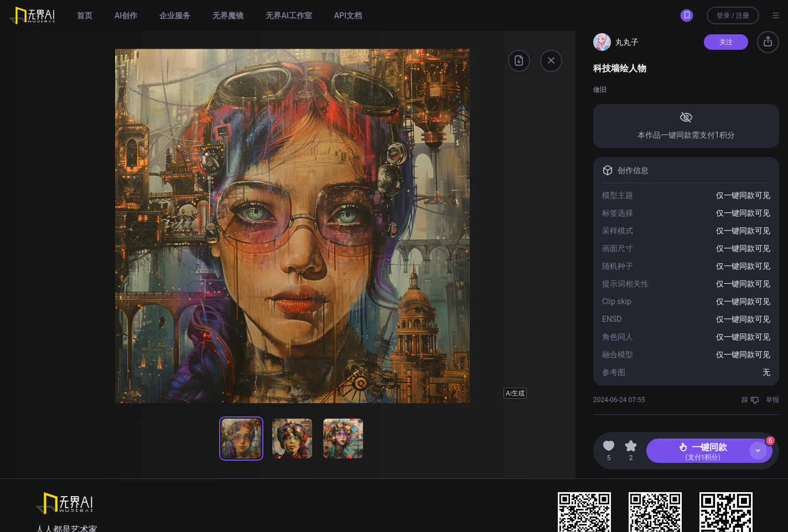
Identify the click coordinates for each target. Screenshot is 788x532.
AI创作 (126, 15)
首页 (85, 15)
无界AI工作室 (289, 15)
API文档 (348, 15)
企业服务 (175, 15)
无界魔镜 (228, 15)
